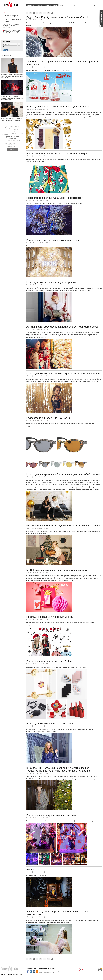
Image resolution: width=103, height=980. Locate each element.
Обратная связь (32, 969)
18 (48, 13)
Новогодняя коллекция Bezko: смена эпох (50, 724)
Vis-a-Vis (16, 129)
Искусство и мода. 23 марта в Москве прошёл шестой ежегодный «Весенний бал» (12, 98)
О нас (55, 5)
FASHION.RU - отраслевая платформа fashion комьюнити (12, 26)
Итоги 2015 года (10, 143)
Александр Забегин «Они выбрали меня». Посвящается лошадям (12, 119)
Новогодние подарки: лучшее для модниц (50, 617)
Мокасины (9, 130)
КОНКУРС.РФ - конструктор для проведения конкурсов (12, 31)
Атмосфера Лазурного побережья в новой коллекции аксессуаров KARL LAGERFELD (12, 76)
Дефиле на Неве (12, 132)
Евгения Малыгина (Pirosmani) (11, 126)
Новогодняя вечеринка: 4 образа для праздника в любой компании (64, 474)
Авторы (39, 5)
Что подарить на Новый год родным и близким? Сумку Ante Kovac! (64, 526)
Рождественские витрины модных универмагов (53, 815)
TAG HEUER (6, 135)
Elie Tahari (17, 130)
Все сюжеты (12, 149)
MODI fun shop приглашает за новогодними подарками (57, 570)
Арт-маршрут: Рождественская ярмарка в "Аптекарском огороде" (63, 327)
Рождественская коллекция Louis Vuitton (49, 661)
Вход (93, 5)
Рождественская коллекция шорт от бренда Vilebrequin (57, 153)
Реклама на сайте (44, 969)
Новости (31, 5)
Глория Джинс (9, 128)
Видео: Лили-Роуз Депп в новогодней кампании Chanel (57, 17)
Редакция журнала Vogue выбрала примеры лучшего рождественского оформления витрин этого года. (60, 821)
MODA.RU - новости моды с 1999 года (12, 21)
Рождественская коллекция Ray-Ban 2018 (50, 418)
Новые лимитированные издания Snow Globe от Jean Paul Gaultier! (48, 70)
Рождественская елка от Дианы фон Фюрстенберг (54, 198)
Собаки (13, 134)
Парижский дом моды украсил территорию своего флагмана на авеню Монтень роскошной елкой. (58, 246)
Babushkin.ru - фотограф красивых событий (11, 16)
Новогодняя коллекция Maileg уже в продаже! (52, 282)
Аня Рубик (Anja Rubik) (12, 141)
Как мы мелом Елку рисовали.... (37, 875)
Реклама (47, 5)
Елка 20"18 (33, 869)
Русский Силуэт (12, 137)
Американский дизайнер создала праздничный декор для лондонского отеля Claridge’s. (55, 204)
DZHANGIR (20, 134)
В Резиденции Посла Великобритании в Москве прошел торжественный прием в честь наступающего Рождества (58, 769)
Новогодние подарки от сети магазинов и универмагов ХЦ (59, 107)
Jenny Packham (11, 147)
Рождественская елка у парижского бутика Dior (53, 240)
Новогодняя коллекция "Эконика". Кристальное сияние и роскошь (63, 373)
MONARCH (9, 145)
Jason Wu (12, 139)
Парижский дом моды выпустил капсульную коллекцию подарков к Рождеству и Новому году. (57, 667)
